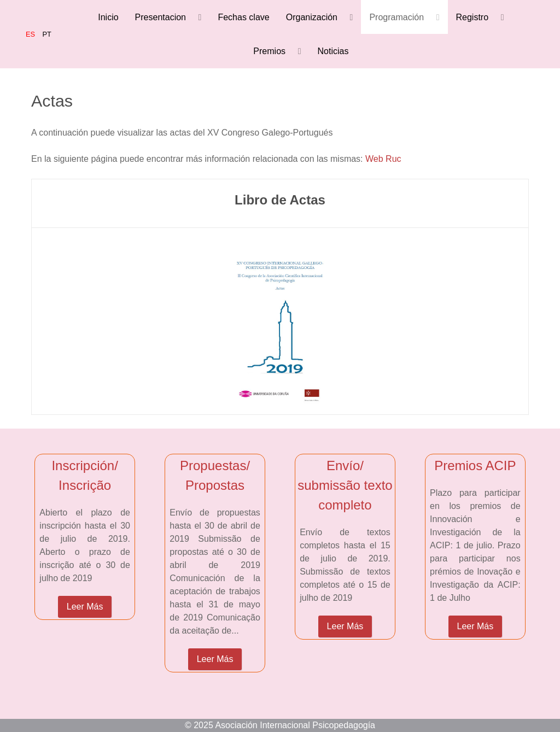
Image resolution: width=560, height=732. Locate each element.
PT (47, 34)
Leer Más (85, 607)
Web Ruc (383, 159)
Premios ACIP (475, 465)
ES (31, 34)
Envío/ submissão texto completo (345, 485)
